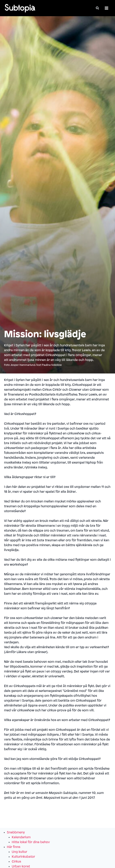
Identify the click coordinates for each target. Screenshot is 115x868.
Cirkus (16, 862)
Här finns (14, 847)
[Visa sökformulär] (97, 8)
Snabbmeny (16, 832)
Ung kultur (19, 852)
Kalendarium (21, 837)
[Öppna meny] (106, 8)
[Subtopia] (20, 8)
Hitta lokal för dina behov (31, 842)
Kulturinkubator (23, 857)
